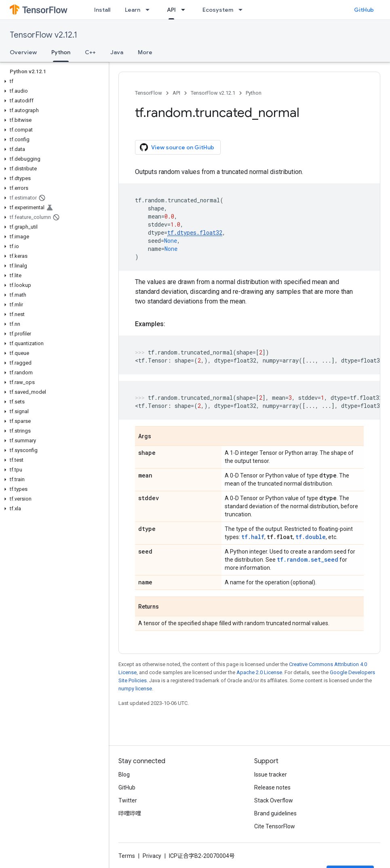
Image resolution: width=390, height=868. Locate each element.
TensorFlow (149, 93)
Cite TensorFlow (275, 826)
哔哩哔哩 (130, 813)
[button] (53, 81)
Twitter (128, 800)
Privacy (152, 856)
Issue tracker (271, 775)
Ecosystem (218, 10)
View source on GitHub (177, 147)
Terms (127, 856)
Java (117, 52)
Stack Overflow (274, 800)
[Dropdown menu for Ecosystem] (243, 10)
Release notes (272, 787)
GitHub (364, 10)
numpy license (135, 689)
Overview (23, 52)
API (176, 93)
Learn (133, 10)
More (145, 52)
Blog (124, 775)
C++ (90, 52)
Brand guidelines (275, 813)
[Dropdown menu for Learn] (150, 10)
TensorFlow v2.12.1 (43, 35)
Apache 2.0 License (259, 672)
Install (102, 10)
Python (254, 93)
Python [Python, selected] (61, 52)
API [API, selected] (171, 10)
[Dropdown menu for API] (186, 10)
